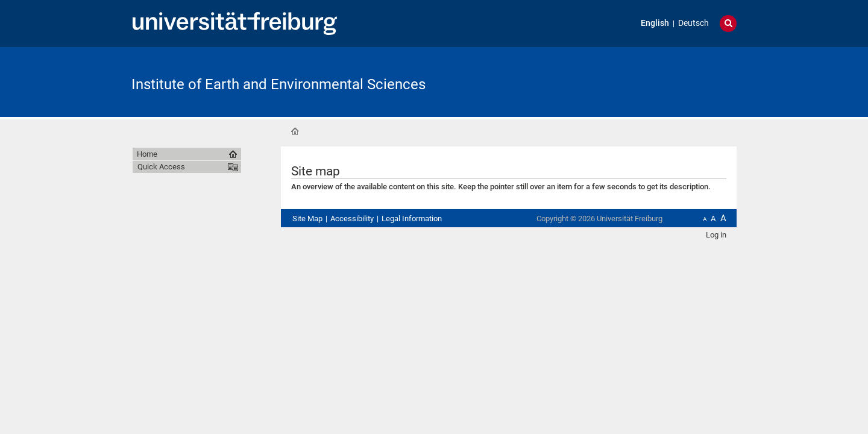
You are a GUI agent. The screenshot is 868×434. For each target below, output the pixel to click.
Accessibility (352, 219)
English (655, 23)
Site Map (307, 219)
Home (295, 131)
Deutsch (693, 23)
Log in (716, 235)
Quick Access (161, 167)
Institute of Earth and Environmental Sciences (278, 84)
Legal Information (412, 219)
